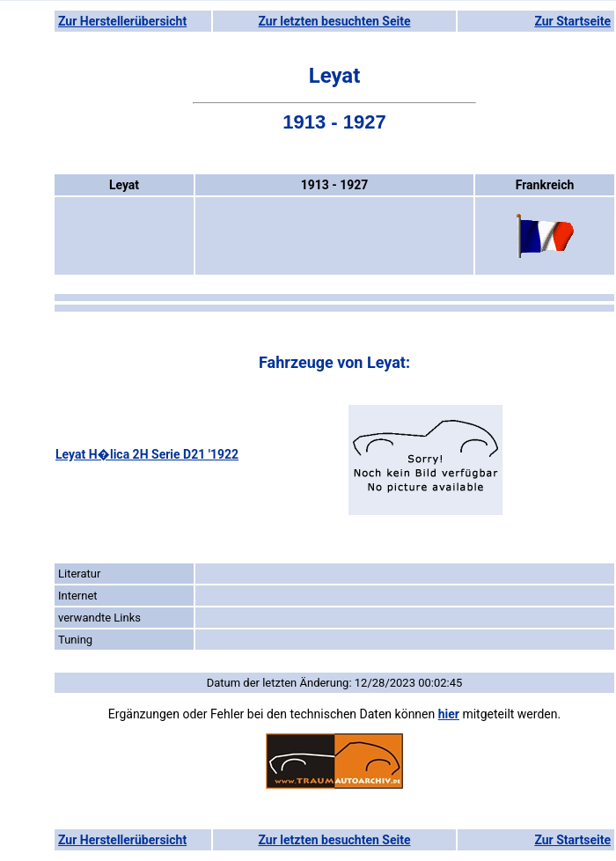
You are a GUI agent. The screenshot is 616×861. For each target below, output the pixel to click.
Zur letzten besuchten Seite (335, 21)
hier (449, 714)
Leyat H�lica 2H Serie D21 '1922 (147, 454)
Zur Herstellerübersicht (122, 21)
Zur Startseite (572, 21)
